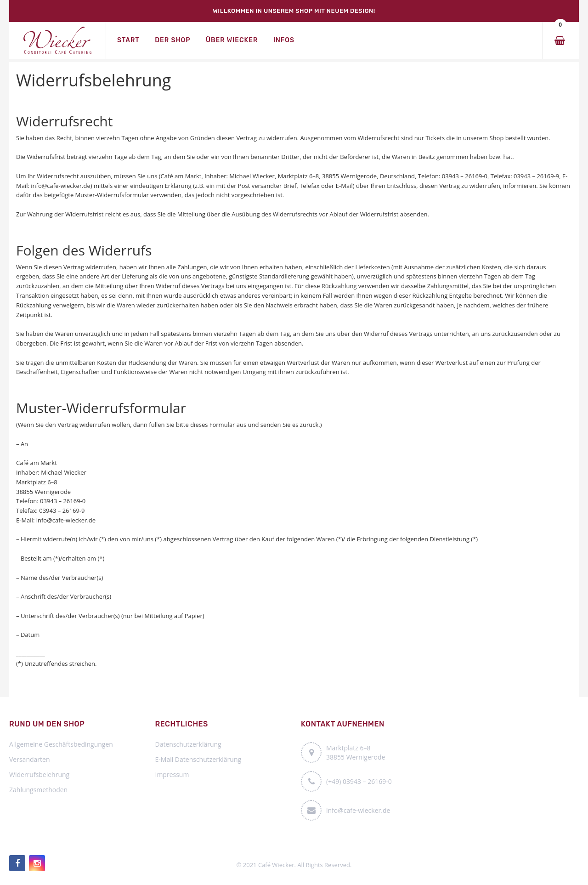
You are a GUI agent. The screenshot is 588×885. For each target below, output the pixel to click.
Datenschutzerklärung (188, 744)
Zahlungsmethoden (38, 790)
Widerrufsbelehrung (39, 774)
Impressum (172, 774)
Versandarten (29, 759)
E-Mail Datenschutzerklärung (198, 759)
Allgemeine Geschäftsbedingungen (61, 744)
